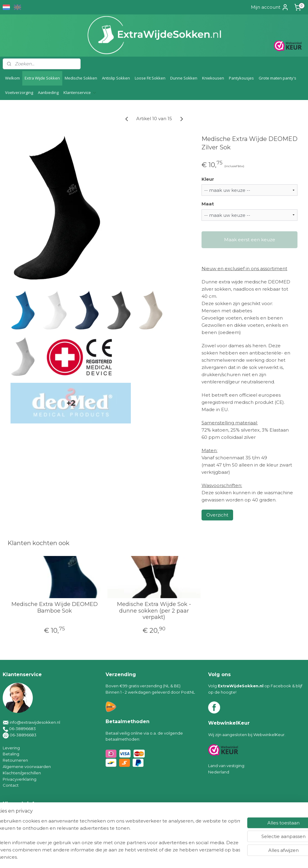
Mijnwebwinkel (223, 857)
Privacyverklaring (20, 779)
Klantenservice (80, 92)
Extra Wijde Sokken (42, 78)
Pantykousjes (241, 78)
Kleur (208, 179)
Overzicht (217, 515)
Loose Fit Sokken (150, 78)
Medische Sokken (81, 78)
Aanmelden (21, 829)
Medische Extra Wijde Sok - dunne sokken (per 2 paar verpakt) (154, 611)
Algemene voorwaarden (27, 767)
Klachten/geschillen (22, 773)
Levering (11, 748)
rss (148, 857)
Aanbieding (48, 92)
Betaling (11, 754)
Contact (11, 785)
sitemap (137, 857)
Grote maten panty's (277, 78)
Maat (208, 204)
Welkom (12, 78)
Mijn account (270, 7)
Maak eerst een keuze (250, 240)
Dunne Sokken (184, 78)
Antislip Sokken (116, 78)
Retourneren (15, 760)
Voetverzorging (19, 92)
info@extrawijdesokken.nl (35, 722)
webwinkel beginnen (170, 857)
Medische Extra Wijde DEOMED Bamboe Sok (55, 608)
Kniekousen (213, 78)
